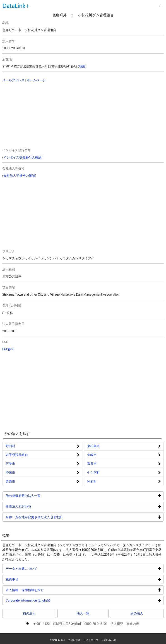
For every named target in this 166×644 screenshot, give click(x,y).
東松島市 (94, 446)
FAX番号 (8, 349)
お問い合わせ (109, 640)
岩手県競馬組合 (17, 455)
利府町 (92, 481)
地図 (82, 66)
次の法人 (137, 613)
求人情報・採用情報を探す (42, 590)
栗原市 (10, 481)
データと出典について (39, 568)
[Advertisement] (40, 116)
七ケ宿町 (94, 473)
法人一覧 (83, 613)
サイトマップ (91, 640)
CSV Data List (57, 640)
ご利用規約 (74, 640)
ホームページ (36, 80)
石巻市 (10, 464)
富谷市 (92, 464)
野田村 (10, 446)
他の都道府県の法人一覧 (40, 496)
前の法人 (29, 613)
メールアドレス (13, 80)
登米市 (10, 473)
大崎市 (92, 455)
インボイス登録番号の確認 (22, 157)
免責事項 (29, 579)
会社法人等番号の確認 (19, 176)
